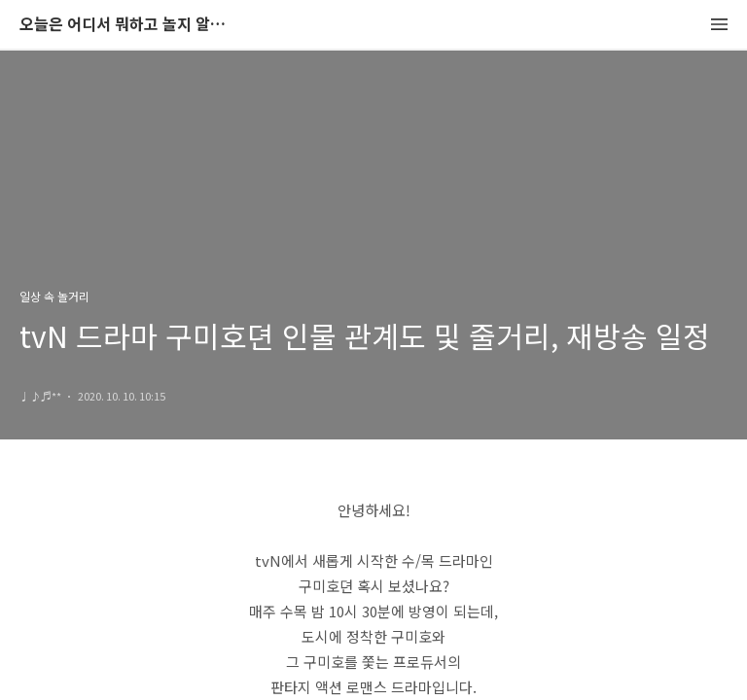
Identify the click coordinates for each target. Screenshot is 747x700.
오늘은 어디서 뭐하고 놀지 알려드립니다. (126, 25)
